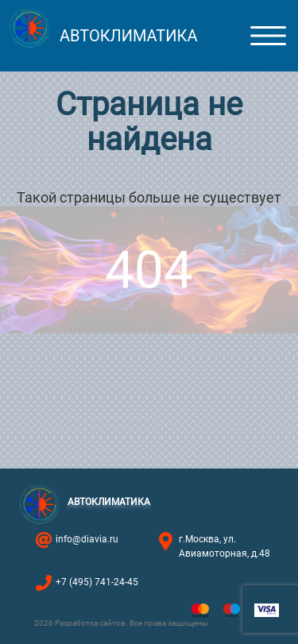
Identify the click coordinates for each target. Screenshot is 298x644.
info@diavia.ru (87, 539)
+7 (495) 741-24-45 (97, 582)
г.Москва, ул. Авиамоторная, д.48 (224, 546)
